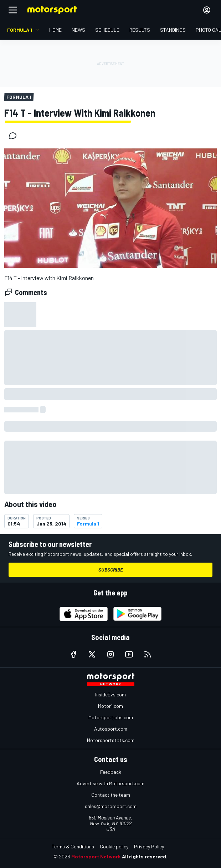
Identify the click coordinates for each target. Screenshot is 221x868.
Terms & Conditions (73, 846)
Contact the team (111, 795)
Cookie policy (114, 846)
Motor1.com (110, 706)
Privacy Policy (149, 846)
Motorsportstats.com (111, 740)
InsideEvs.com (110, 694)
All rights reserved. (145, 856)
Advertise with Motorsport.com (110, 783)
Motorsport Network (96, 856)
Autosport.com (111, 729)
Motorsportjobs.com (111, 717)
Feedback (111, 772)
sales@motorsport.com (111, 806)
